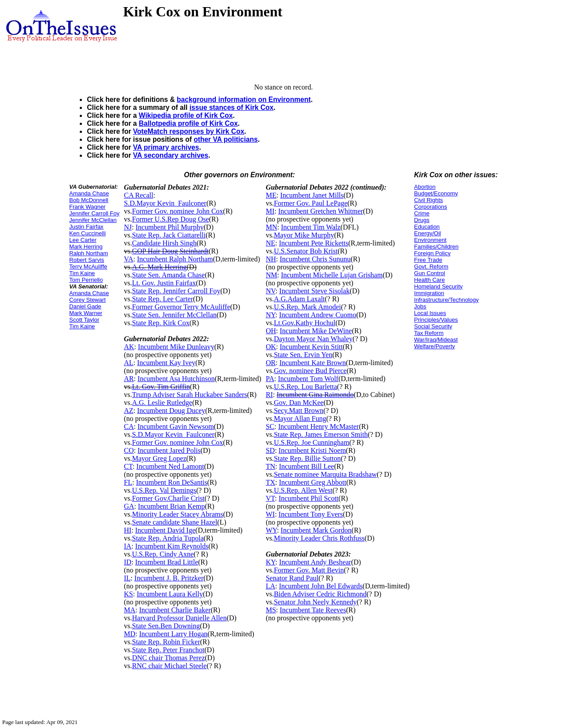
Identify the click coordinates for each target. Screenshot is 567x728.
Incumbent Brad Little (167, 562)
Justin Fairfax (86, 227)
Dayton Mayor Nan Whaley (313, 339)
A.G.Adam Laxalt (299, 299)
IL (127, 578)
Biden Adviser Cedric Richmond (320, 594)
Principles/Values (436, 320)
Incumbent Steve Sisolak (314, 291)
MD (130, 634)
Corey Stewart (87, 300)
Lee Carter (83, 240)
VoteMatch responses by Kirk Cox (188, 131)
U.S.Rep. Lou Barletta (305, 387)
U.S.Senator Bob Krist (306, 251)
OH (271, 331)
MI (270, 211)
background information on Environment (244, 99)
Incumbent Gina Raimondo (315, 395)
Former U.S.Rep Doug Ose (171, 219)
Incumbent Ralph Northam (175, 259)
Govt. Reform (431, 267)
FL (128, 482)
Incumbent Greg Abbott (313, 482)
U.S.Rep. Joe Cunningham (311, 442)
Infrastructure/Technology (447, 300)
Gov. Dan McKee (299, 403)
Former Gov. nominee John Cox (178, 211)
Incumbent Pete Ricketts (314, 243)
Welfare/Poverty (435, 346)
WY (271, 530)
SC (270, 426)
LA (270, 586)
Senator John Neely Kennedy (315, 602)
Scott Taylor (84, 320)
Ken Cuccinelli (87, 233)
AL (129, 363)
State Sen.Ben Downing (166, 626)
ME (271, 195)
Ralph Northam (88, 253)
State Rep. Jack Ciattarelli (169, 235)
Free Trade (428, 260)
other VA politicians (226, 139)
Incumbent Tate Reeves (313, 610)
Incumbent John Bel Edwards (321, 586)
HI (128, 530)
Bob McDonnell (89, 200)
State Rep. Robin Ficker (166, 642)
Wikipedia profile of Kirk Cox (186, 115)
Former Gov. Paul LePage (311, 203)
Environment (430, 240)
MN (272, 227)
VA (129, 259)
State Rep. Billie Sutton (307, 458)
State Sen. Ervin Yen (303, 355)
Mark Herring (86, 247)
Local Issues (430, 313)
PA (270, 379)
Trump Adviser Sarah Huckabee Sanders (190, 395)
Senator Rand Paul (292, 578)
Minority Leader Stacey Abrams (178, 514)
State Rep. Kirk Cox (161, 323)
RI (269, 395)
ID (128, 562)
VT (270, 498)
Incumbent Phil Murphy (170, 227)
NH (271, 259)
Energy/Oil (428, 233)
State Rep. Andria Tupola (168, 538)
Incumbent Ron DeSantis (172, 482)
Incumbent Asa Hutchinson (176, 379)
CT (128, 466)
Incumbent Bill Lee (307, 466)
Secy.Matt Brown (299, 411)
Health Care (429, 280)
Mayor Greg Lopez (159, 458)
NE (270, 243)
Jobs (420, 306)
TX (270, 482)
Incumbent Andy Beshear (315, 562)
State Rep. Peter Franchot (168, 650)
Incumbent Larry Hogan (173, 634)
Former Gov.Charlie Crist (168, 498)
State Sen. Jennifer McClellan (174, 315)
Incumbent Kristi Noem (312, 450)
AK (129, 347)
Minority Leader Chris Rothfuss (319, 538)
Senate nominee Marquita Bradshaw (325, 474)
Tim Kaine (82, 273)
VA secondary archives (171, 155)
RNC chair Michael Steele (169, 666)
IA (128, 546)
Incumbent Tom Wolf (308, 379)
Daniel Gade (85, 306)
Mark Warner (86, 313)
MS (271, 610)
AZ (129, 411)
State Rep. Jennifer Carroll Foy (176, 291)
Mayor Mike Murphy (304, 235)
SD (270, 450)
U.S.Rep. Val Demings (164, 490)
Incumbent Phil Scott (309, 498)
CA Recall (139, 195)
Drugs (422, 220)
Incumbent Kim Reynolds (172, 546)
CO (129, 450)
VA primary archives (166, 147)
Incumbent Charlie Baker (175, 610)
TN (270, 466)
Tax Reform (429, 333)
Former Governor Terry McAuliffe (181, 307)
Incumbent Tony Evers (311, 514)
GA (129, 506)
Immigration (429, 293)
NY (271, 315)
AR (129, 379)
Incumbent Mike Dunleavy (176, 347)
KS (128, 594)
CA (129, 426)
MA (130, 610)
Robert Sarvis (87, 260)
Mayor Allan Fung (300, 419)
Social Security (433, 326)
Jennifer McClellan (93, 220)
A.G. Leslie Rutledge (162, 403)
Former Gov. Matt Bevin (309, 570)
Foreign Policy (432, 253)
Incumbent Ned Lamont (170, 466)
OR (271, 363)
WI (270, 514)
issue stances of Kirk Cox (232, 107)
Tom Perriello (86, 280)
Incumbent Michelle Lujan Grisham (332, 275)
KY (271, 562)
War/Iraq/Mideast (436, 340)
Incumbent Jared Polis (169, 450)
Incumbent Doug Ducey (171, 411)
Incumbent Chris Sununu (315, 259)
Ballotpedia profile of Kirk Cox (188, 123)
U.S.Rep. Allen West (303, 490)
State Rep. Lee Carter (163, 299)
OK (271, 347)
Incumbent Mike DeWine (316, 331)
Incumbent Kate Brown (313, 363)
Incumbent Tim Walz (311, 227)
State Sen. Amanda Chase (168, 275)
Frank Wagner (87, 207)
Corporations (431, 207)
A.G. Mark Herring (159, 267)
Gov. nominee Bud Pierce (310, 371)
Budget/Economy (436, 193)
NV (271, 291)
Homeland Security (439, 286)
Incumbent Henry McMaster (318, 426)
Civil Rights (429, 200)
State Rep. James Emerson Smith (321, 434)
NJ (128, 227)
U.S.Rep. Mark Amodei (307, 307)
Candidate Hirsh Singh (164, 243)
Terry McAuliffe (88, 267)
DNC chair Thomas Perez (169, 658)
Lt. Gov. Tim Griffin (161, 387)
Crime (422, 213)
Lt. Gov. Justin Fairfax (164, 283)
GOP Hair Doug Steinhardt (170, 251)
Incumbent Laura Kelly (170, 594)
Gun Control (430, 273)
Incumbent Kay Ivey (167, 363)
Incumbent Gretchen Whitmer (321, 211)
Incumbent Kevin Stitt (311, 347)
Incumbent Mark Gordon (316, 530)
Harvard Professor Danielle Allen (179, 618)
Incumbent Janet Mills (312, 195)
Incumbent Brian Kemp (171, 506)
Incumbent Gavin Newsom (175, 426)
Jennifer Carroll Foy (94, 213)
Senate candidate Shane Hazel (175, 522)
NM (272, 275)
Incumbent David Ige (165, 530)
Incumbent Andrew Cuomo (318, 315)
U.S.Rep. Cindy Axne (163, 554)
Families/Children (436, 247)
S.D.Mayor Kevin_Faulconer (165, 203)
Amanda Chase (89, 193)
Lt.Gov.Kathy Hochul (305, 323)
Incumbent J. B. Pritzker (169, 578)
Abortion (425, 187)
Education (427, 227)
